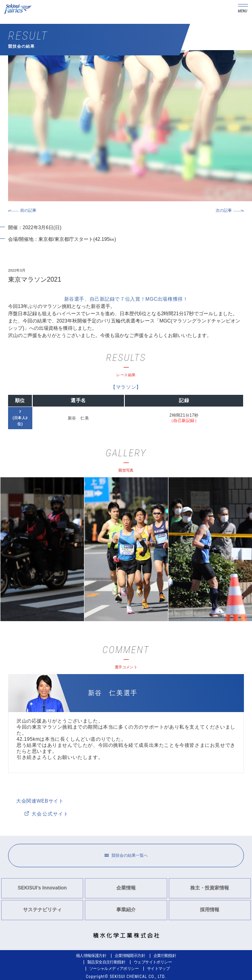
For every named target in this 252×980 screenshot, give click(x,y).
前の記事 (28, 210)
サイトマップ (158, 968)
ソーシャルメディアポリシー (114, 968)
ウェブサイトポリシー (153, 962)
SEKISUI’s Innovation (42, 888)
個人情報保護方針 (91, 956)
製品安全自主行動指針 (106, 962)
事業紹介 (126, 910)
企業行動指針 (165, 956)
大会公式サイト (47, 814)
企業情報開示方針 (130, 956)
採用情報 (210, 910)
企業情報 (126, 888)
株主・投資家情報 (210, 888)
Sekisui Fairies (19, 9)
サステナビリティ (42, 910)
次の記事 (224, 210)
